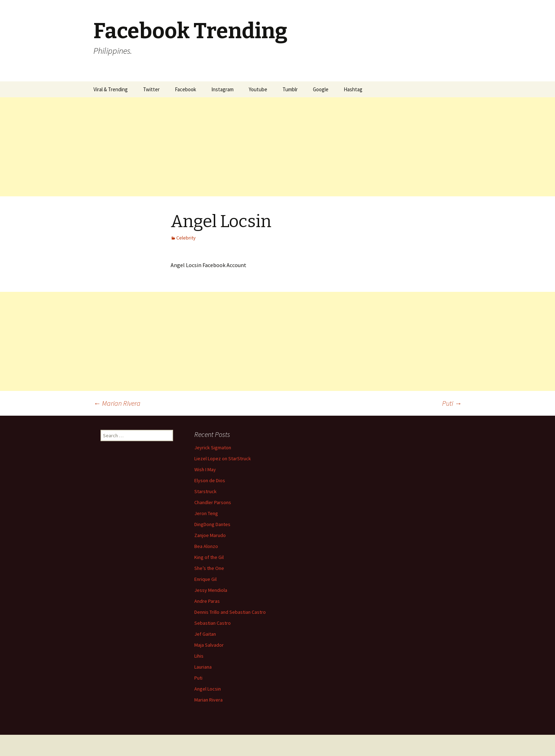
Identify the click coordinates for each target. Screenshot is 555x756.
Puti (452, 403)
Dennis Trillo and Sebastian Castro (230, 612)
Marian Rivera (117, 403)
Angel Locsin (208, 689)
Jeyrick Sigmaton (213, 448)
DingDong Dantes (212, 524)
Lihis (199, 656)
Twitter (151, 89)
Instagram (222, 89)
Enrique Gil (205, 579)
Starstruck (205, 491)
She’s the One (209, 568)
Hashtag (353, 89)
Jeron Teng (206, 513)
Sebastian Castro (213, 623)
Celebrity (186, 238)
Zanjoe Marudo (210, 535)
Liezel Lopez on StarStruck (223, 458)
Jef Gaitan (205, 634)
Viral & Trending (111, 89)
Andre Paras (207, 601)
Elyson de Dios (210, 480)
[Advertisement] (212, 147)
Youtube (258, 89)
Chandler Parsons (213, 502)
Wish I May (205, 469)
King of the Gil (209, 557)
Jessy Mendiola (211, 590)
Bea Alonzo (206, 546)
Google (321, 89)
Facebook (185, 89)
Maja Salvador (209, 645)
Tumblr (290, 89)
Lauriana (203, 667)
